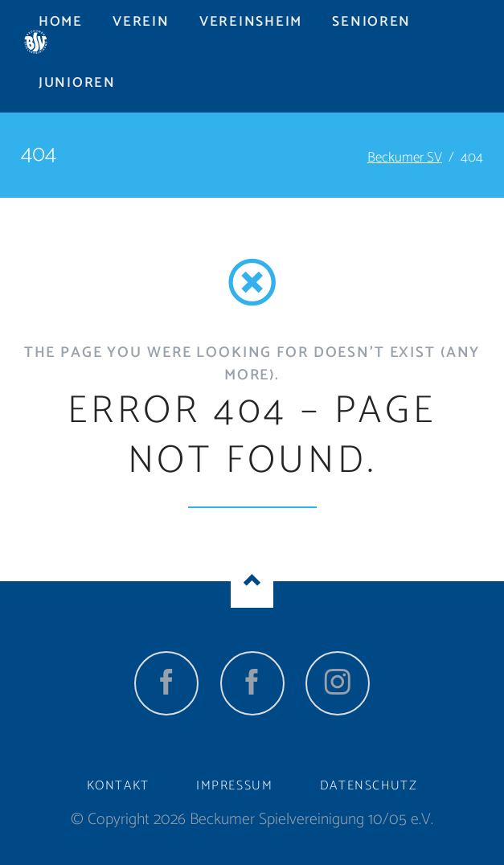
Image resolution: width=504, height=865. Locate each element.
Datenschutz (369, 786)
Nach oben (252, 582)
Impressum (234, 786)
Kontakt (118, 786)
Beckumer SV (405, 158)
